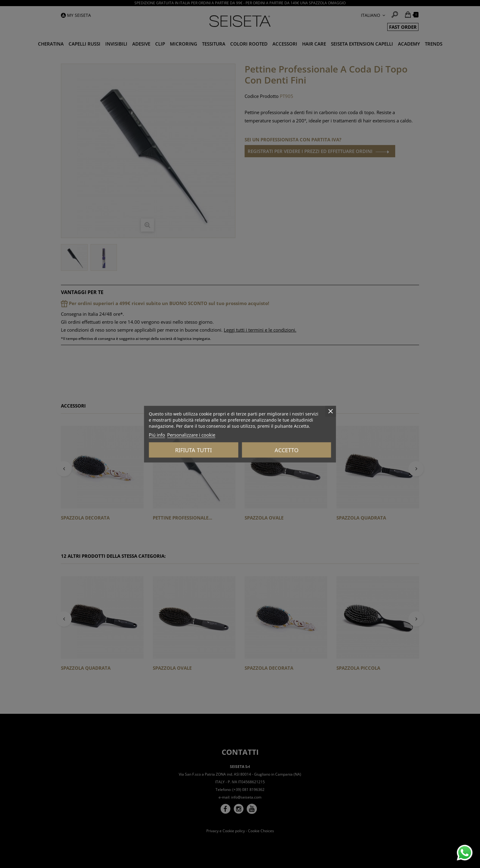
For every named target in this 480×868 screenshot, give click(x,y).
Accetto (287, 450)
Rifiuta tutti (193, 450)
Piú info (157, 434)
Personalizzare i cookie (191, 434)
